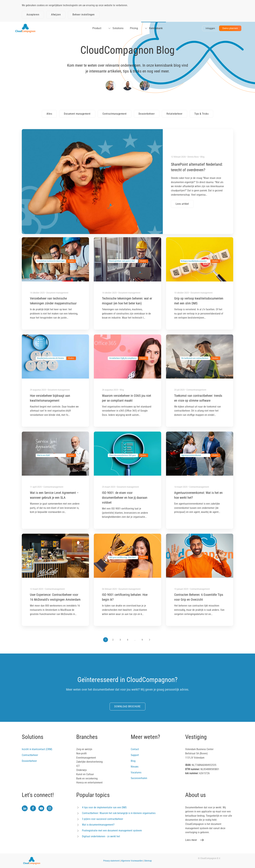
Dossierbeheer (147, 114)
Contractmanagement (115, 114)
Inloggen (210, 28)
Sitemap (148, 861)
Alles (49, 114)
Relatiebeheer (174, 114)
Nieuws (135, 767)
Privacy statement (111, 861)
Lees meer (191, 840)
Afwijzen (56, 15)
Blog (133, 761)
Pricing (134, 28)
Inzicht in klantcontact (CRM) (37, 749)
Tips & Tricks (201, 114)
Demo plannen (230, 28)
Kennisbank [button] (154, 28)
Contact (135, 749)
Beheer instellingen (84, 15)
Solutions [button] (116, 28)
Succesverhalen (139, 778)
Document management (77, 114)
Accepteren (33, 15)
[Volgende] (149, 640)
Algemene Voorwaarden (132, 861)
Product (97, 28)
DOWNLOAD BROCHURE (127, 706)
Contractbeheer (30, 755)
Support (135, 755)
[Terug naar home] (25, 28)
